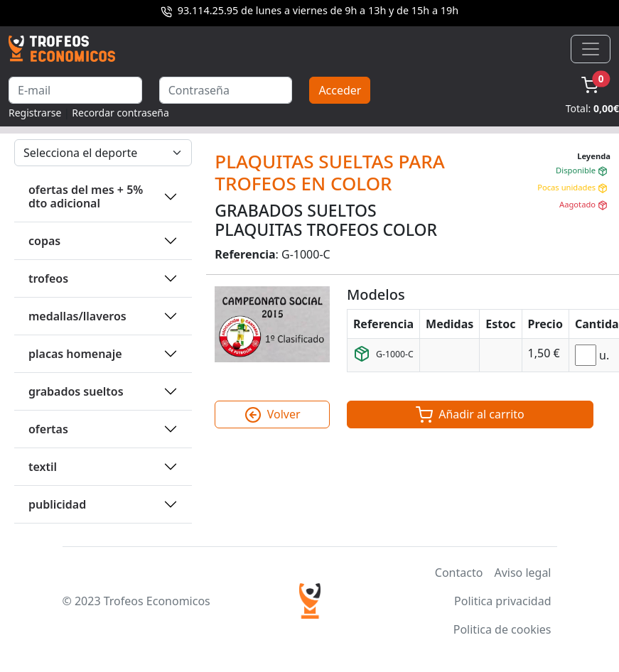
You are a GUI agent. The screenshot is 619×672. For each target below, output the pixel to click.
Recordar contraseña (120, 113)
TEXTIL (43, 467)
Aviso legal (522, 573)
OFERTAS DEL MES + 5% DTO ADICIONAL (86, 196)
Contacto (459, 573)
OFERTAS (48, 429)
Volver (273, 415)
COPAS (44, 241)
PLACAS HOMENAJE (75, 354)
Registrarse (35, 113)
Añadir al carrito (470, 415)
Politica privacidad (502, 601)
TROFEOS (48, 278)
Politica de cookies (502, 629)
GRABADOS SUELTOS (76, 391)
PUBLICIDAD (57, 504)
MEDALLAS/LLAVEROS (77, 316)
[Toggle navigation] (591, 49)
